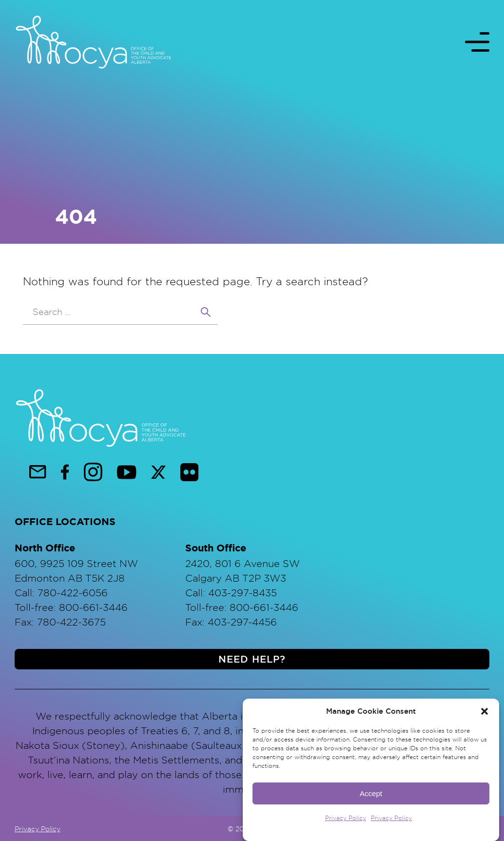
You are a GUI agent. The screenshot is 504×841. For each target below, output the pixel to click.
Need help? (252, 659)
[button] (485, 715)
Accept (371, 796)
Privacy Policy (346, 821)
